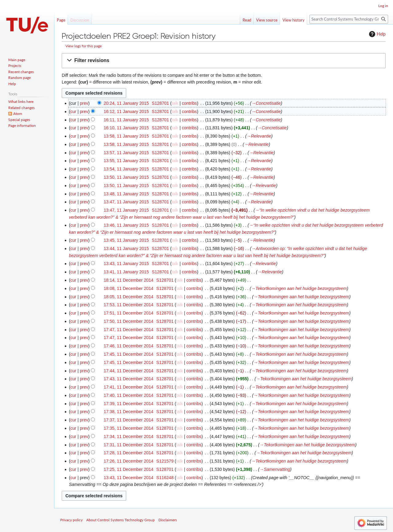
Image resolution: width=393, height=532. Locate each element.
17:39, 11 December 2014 (129, 404)
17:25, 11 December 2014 (129, 469)
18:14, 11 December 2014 (129, 280)
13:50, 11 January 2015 (126, 177)
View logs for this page (84, 46)
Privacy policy (71, 520)
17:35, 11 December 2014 (129, 428)
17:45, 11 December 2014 (129, 354)
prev (84, 103)
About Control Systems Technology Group (121, 520)
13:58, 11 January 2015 (126, 136)
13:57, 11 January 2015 (126, 153)
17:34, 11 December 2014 (129, 436)
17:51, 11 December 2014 (129, 313)
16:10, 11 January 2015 (126, 128)
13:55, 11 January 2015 (126, 161)
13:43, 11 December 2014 (129, 478)
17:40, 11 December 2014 (129, 395)
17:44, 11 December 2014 (129, 371)
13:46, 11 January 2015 (126, 225)
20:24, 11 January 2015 (126, 103)
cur (73, 111)
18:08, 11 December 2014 (129, 288)
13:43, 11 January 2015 (126, 264)
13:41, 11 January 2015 (126, 272)
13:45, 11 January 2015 (126, 240)
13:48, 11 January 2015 (126, 194)
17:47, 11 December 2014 (129, 330)
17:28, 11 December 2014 (129, 453)
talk (175, 103)
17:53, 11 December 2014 (129, 305)
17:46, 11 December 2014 (129, 346)
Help (377, 34)
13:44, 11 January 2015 (126, 248)
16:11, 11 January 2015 (126, 120)
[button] (224, 61)
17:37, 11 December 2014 (129, 420)
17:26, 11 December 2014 (129, 461)
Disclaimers (168, 520)
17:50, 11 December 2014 (129, 321)
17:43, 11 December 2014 (129, 379)
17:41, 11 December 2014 (129, 387)
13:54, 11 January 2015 (126, 169)
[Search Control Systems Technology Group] (349, 19)
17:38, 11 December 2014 (129, 412)
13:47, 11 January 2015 (126, 202)
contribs (189, 103)
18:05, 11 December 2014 (129, 297)
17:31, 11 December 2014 (129, 445)
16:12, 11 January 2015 (126, 111)
